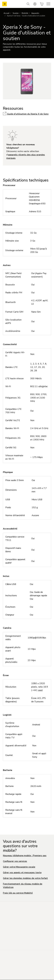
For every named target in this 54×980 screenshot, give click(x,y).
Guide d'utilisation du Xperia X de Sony (26, 114)
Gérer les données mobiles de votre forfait (25, 878)
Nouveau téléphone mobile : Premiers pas (25, 856)
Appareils (35, 13)
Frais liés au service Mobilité (18, 893)
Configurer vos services (15, 861)
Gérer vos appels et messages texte (22, 873)
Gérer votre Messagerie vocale (19, 867)
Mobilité (25, 13)
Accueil (7, 13)
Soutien (16, 13)
